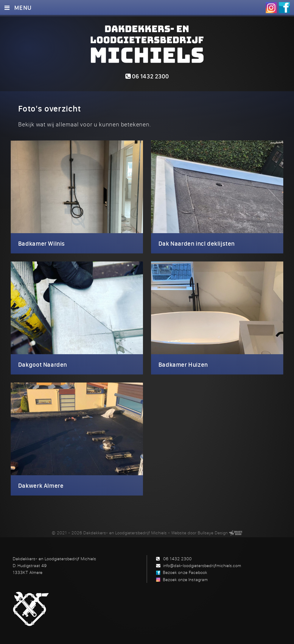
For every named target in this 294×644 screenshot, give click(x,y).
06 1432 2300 (147, 76)
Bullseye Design (213, 533)
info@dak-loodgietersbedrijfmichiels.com (202, 565)
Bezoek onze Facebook (185, 572)
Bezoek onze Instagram (185, 579)
